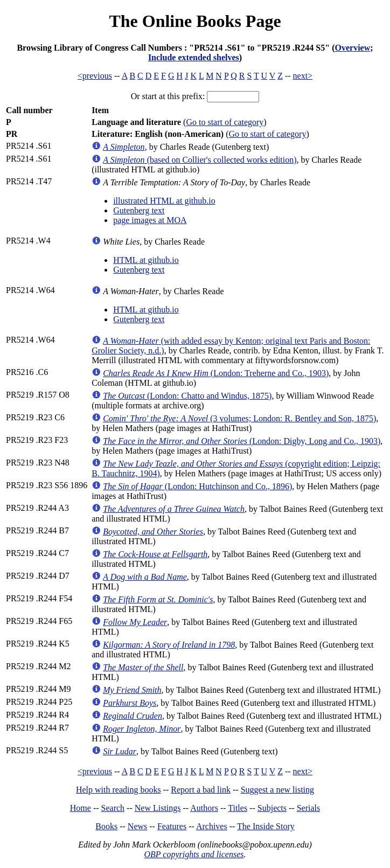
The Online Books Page (195, 21)
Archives (212, 826)
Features (172, 826)
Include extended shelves (194, 57)
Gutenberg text (139, 210)
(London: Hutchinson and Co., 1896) (197, 486)
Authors (204, 808)
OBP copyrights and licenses (194, 854)
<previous (95, 76)
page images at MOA (150, 220)
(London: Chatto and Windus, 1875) (187, 396)
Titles (238, 808)
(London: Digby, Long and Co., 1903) (242, 441)
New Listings (158, 808)
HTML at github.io (146, 260)
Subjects (272, 808)
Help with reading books (119, 790)
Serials (309, 808)
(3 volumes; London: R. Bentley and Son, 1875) (239, 418)
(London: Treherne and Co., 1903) (216, 373)
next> (303, 76)
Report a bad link (201, 790)
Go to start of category (225, 122)
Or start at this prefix (167, 96)
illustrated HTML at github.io (164, 201)
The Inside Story (266, 826)
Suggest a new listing (277, 790)
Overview (352, 48)
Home (81, 808)
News (137, 826)
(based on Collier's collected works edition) (200, 160)
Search (113, 808)
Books (106, 826)
